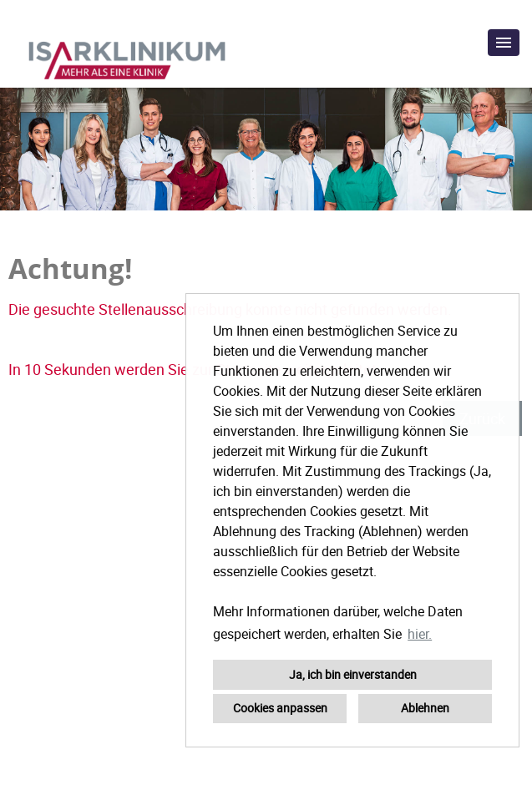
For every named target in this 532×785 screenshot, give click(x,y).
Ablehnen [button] (425, 708)
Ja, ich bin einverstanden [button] (353, 674)
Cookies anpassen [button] (280, 708)
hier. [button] (420, 634)
